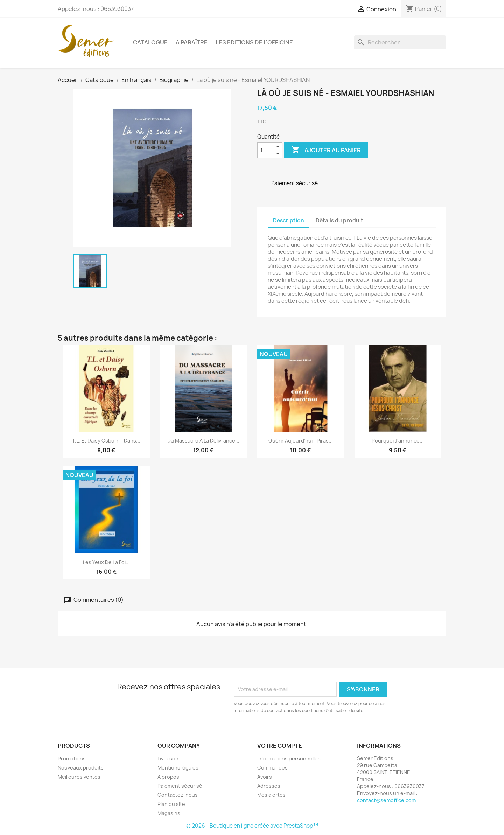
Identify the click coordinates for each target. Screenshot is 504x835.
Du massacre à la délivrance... (203, 441)
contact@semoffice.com (386, 800)
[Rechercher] (400, 42)
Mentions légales (178, 768)
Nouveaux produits (81, 768)
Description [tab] (289, 220)
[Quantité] (266, 150)
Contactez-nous (178, 795)
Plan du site (171, 804)
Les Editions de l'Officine (254, 42)
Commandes (272, 768)
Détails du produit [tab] (339, 220)
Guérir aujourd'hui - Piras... (301, 441)
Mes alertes (271, 795)
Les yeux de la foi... (106, 562)
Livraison (168, 759)
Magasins (169, 813)
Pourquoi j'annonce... (398, 441)
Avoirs (265, 777)
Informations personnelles (289, 759)
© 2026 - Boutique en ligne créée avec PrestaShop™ (252, 826)
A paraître (192, 42)
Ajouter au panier (326, 150)
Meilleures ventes (79, 777)
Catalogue (150, 42)
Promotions (72, 759)
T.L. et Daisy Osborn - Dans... (106, 441)
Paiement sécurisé (180, 786)
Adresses (269, 786)
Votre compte (280, 746)
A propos (168, 777)
